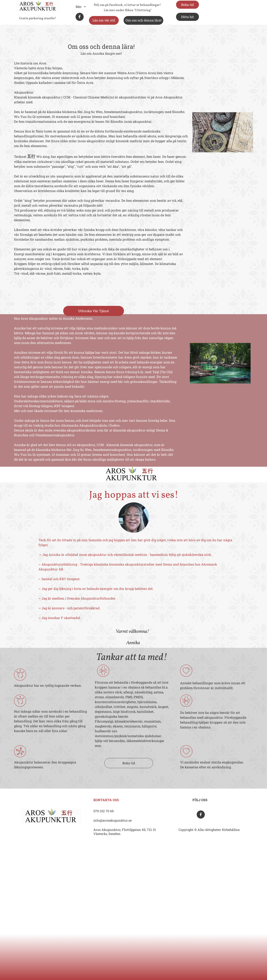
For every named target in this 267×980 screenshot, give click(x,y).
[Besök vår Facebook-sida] (80, 17)
